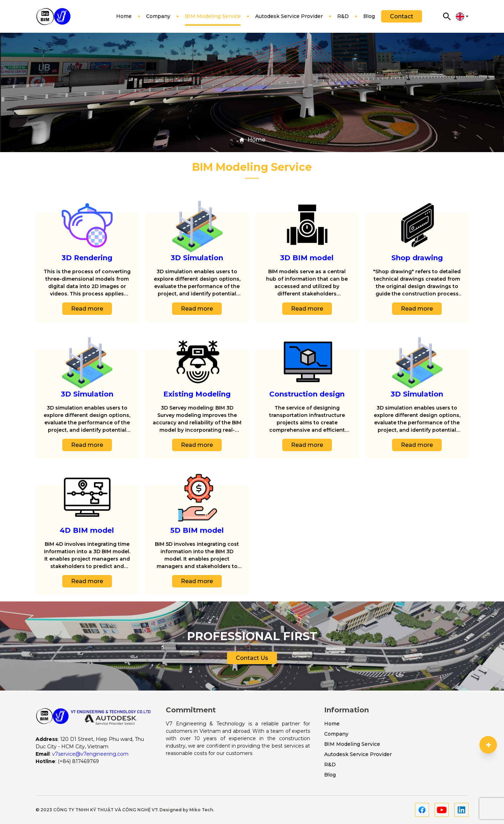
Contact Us (252, 662)
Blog (369, 20)
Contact (402, 16)
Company (158, 20)
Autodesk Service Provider (289, 20)
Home (124, 20)
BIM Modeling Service (213, 20)
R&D (343, 20)
